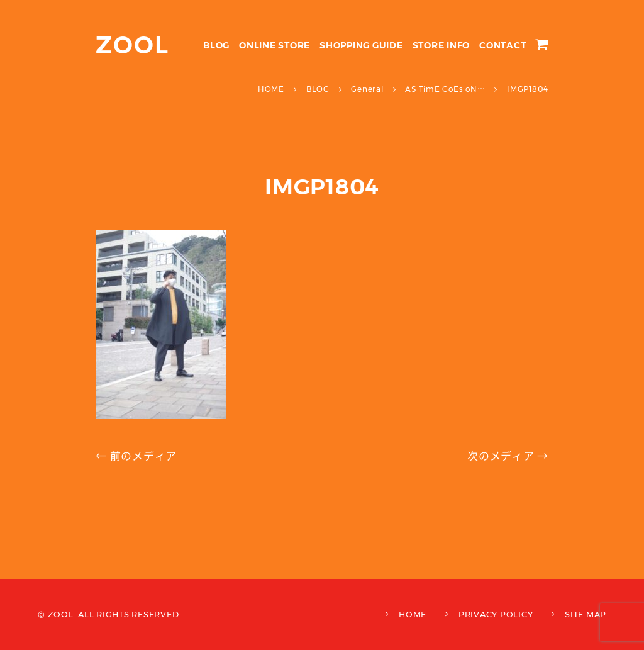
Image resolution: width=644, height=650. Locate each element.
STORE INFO (441, 45)
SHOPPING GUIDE (361, 45)
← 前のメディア (136, 456)
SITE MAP (586, 614)
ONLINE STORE (275, 45)
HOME (413, 614)
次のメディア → (508, 456)
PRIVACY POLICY (496, 614)
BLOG (216, 45)
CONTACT (502, 45)
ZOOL (132, 45)
